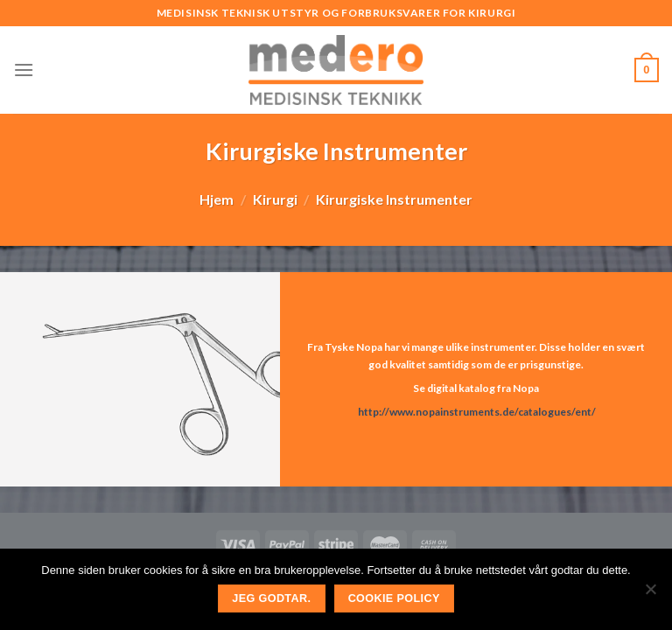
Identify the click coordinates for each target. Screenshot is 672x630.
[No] (650, 594)
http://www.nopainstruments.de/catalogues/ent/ (476, 412)
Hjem (217, 199)
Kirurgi (275, 199)
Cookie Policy (394, 598)
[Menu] (24, 70)
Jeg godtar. (271, 598)
